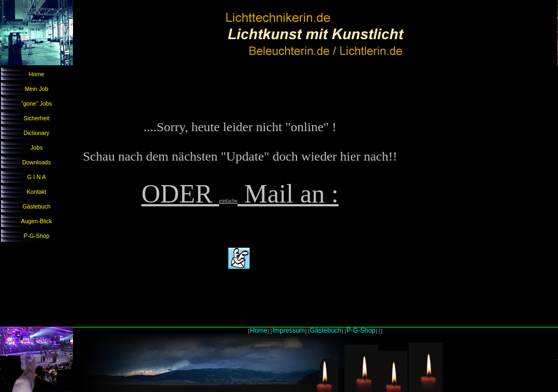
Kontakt (37, 192)
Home (37, 74)
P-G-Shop (36, 236)
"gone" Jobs (37, 103)
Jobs (37, 148)
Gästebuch (37, 206)
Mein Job (36, 89)
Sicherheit (36, 118)
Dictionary (36, 133)
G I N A (37, 177)
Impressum (289, 330)
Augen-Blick (37, 221)
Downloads (37, 162)
